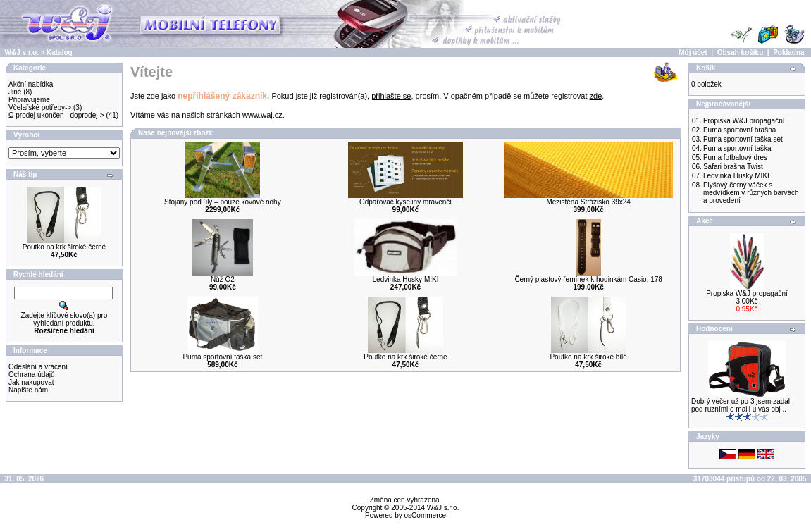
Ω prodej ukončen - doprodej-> (56, 115)
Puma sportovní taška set (222, 357)
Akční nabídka (31, 84)
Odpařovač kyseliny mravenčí (405, 202)
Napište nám (28, 390)
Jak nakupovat (31, 382)
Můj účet (693, 52)
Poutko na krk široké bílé (588, 357)
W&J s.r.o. (22, 52)
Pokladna (788, 52)
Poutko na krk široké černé (64, 247)
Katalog (60, 52)
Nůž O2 (223, 279)
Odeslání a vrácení (38, 367)
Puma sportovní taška (737, 148)
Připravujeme (29, 100)
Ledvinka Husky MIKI (406, 279)
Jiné (15, 92)
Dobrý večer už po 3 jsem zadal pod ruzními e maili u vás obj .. (741, 405)
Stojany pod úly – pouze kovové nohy (223, 202)
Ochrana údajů (32, 375)
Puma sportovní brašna (739, 130)
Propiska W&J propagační (744, 121)
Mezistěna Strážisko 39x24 (588, 202)
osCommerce (425, 515)
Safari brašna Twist (733, 167)
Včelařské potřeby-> (40, 107)
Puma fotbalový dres (735, 157)
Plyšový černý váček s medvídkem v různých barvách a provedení (751, 193)
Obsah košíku (741, 52)
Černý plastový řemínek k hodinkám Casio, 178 (588, 279)
